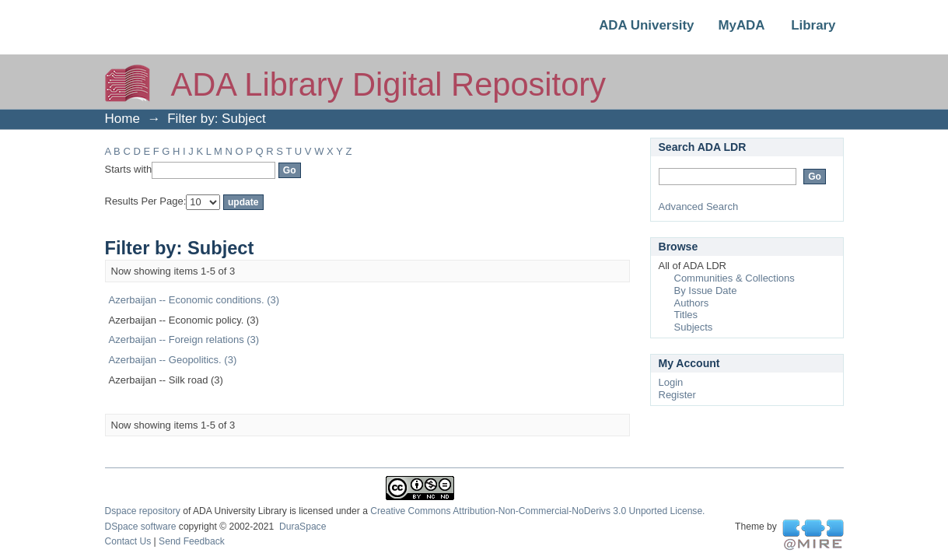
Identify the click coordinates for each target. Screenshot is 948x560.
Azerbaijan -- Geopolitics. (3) (173, 360)
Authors (692, 303)
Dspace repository (143, 511)
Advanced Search (699, 206)
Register (677, 395)
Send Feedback (192, 541)
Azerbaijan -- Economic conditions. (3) (194, 300)
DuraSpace (303, 527)
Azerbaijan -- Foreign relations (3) (184, 339)
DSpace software (141, 527)
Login (671, 382)
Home (122, 119)
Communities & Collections (735, 278)
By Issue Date (706, 290)
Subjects (694, 327)
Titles (686, 315)
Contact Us (128, 541)
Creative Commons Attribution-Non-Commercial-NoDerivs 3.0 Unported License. (537, 511)
